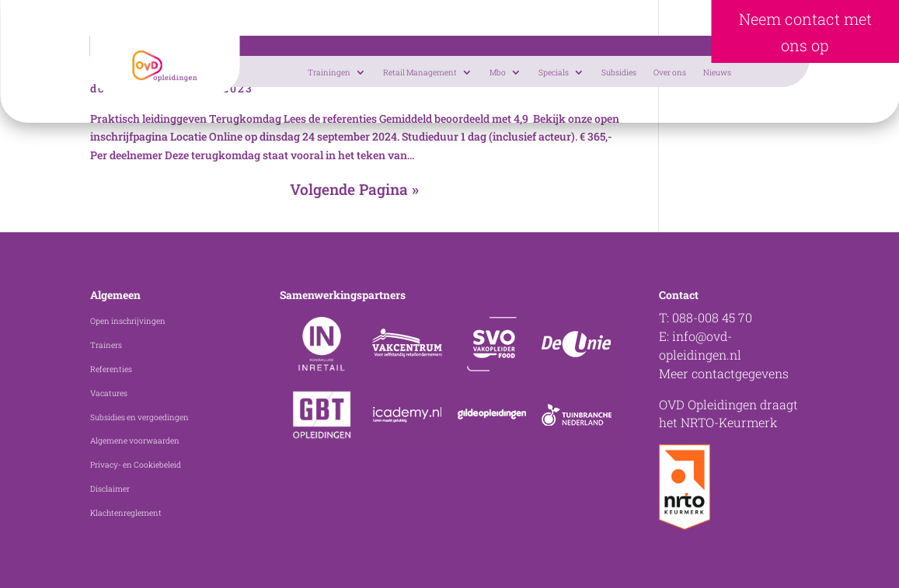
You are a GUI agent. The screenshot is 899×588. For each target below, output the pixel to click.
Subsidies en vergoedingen (139, 417)
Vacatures (109, 393)
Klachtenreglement (126, 513)
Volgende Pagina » (354, 189)
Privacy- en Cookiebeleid (136, 464)
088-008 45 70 (712, 317)
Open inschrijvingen (128, 321)
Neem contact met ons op (805, 32)
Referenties (111, 369)
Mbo (498, 72)
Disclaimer (110, 489)
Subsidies (619, 72)
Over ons (670, 72)
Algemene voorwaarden (135, 440)
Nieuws (717, 72)
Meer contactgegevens (724, 373)
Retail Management (420, 72)
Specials (554, 72)
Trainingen (329, 72)
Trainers (106, 345)
